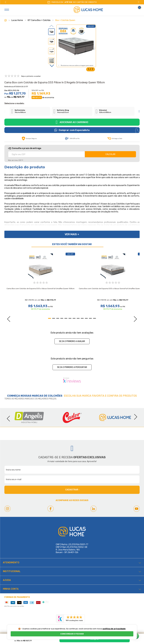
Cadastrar (72, 490)
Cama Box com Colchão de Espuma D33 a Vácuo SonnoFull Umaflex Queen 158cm (41, 289)
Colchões (55, 396)
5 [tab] (66, 318)
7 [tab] (74, 318)
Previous (6, 2)
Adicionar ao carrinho (74, 122)
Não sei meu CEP (15, 160)
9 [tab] (82, 318)
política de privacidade (114, 629)
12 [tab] (94, 318)
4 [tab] (62, 318)
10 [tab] (86, 318)
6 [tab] (70, 318)
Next (138, 2)
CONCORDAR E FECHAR (72, 634)
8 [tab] (78, 318)
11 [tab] (90, 318)
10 (9, 97)
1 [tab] (50, 318)
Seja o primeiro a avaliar (72, 341)
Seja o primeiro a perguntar (72, 367)
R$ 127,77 (19, 97)
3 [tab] (58, 318)
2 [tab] (54, 318)
